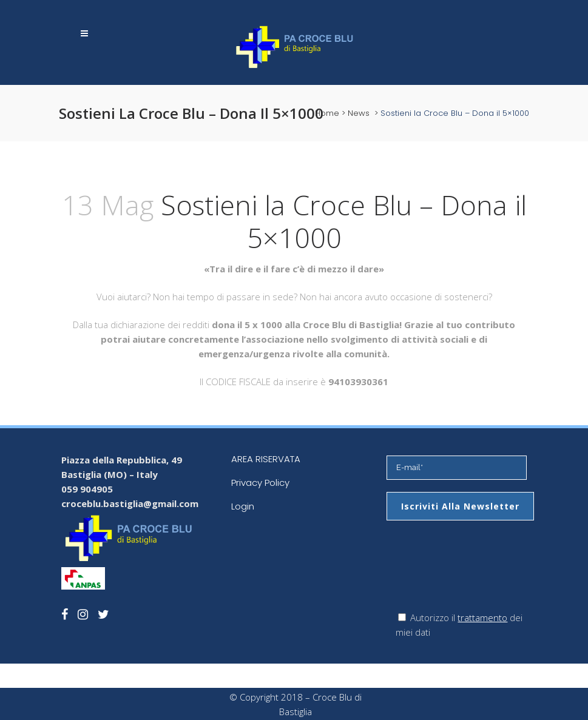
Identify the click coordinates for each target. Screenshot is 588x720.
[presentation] (479, 574)
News (359, 113)
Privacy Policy (260, 483)
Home (327, 113)
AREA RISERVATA (266, 459)
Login (243, 506)
